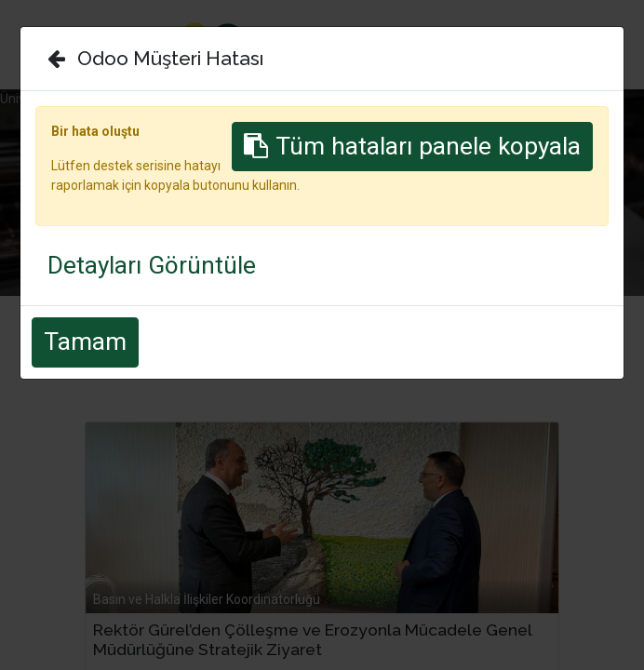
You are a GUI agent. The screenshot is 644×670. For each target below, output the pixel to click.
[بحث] (595, 351)
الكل (162, 328)
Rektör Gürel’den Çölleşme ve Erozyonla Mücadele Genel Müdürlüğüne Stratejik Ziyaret (312, 640)
